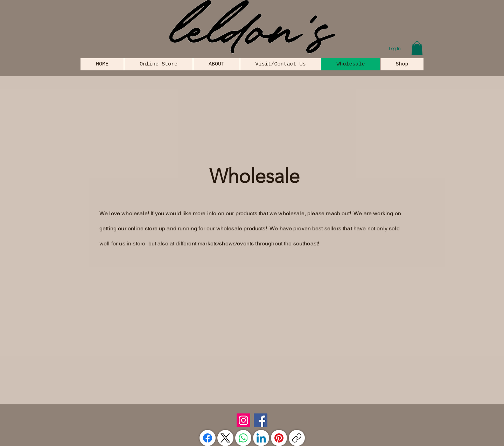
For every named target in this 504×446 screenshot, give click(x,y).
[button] (417, 48)
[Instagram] (243, 420)
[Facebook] (261, 420)
